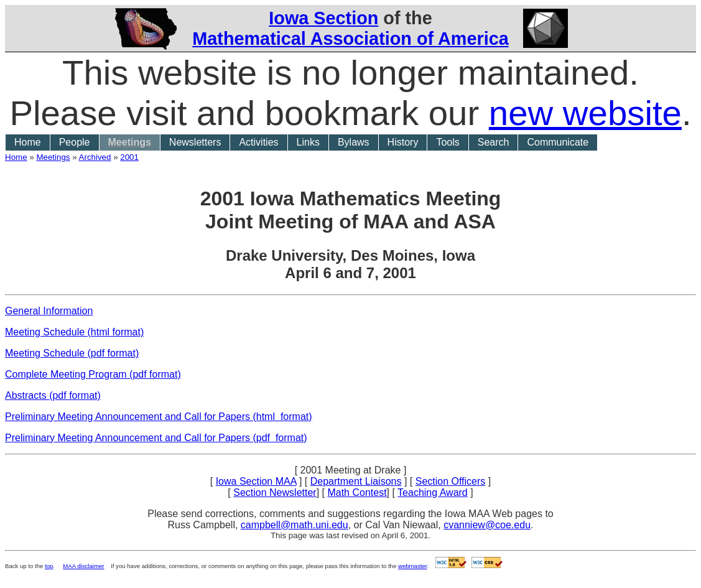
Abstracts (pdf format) (53, 395)
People (75, 142)
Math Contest (357, 492)
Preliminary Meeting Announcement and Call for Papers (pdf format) (156, 438)
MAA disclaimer (83, 566)
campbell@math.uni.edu (295, 525)
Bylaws (354, 142)
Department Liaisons (356, 481)
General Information (49, 311)
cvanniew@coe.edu (487, 525)
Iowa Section (323, 18)
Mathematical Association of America (350, 39)
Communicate (558, 142)
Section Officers (451, 481)
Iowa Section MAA (256, 481)
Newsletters (195, 142)
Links (308, 142)
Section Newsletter (275, 492)
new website (585, 113)
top (49, 566)
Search (494, 142)
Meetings (130, 142)
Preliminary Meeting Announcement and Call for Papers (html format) (159, 417)
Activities (258, 142)
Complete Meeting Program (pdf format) (93, 374)
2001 (129, 157)
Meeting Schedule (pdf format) (72, 353)
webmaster (412, 566)
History (403, 142)
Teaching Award (433, 492)
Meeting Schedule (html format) (74, 332)
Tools (448, 142)
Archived (95, 157)
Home (28, 142)
